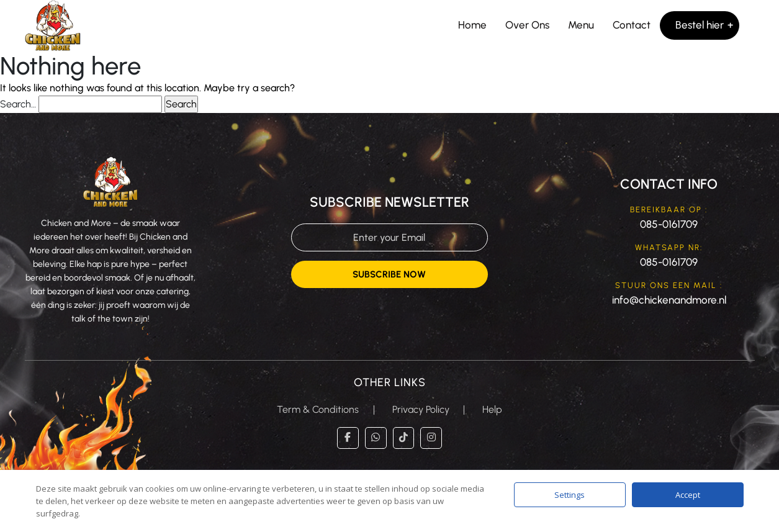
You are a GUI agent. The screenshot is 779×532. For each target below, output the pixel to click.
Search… (18, 104)
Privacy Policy (421, 409)
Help (493, 409)
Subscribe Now (389, 274)
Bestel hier (700, 25)
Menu (581, 25)
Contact (632, 25)
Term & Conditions (318, 409)
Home (472, 25)
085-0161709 (669, 224)
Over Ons (527, 25)
